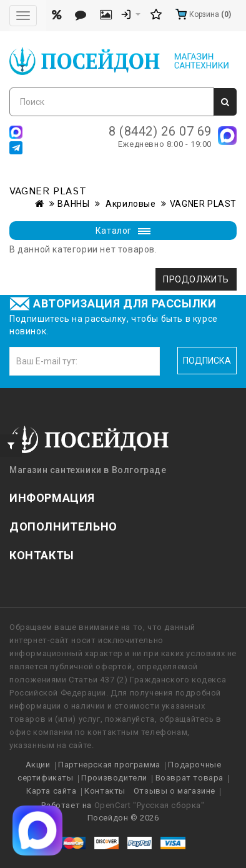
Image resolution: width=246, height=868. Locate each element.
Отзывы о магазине (175, 791)
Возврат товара (189, 778)
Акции (38, 765)
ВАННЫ (73, 204)
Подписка (207, 361)
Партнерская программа (109, 765)
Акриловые (130, 204)
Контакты (105, 791)
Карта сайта (52, 791)
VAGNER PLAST (203, 204)
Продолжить (196, 279)
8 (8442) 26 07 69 (160, 131)
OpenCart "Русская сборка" (150, 805)
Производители (114, 778)
